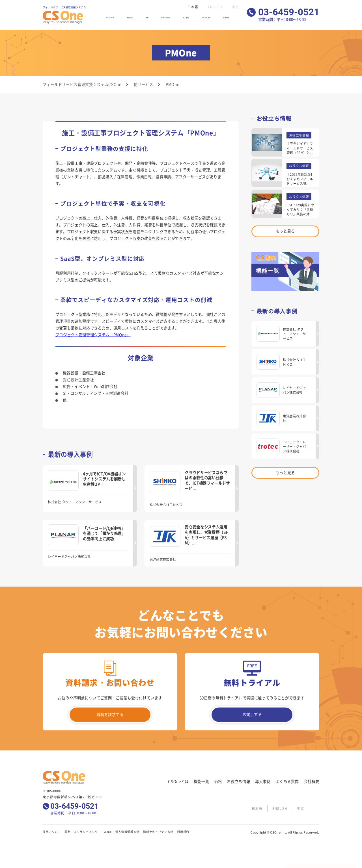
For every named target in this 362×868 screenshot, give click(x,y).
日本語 (191, 7)
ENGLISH (214, 7)
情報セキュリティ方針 (158, 832)
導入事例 (189, 20)
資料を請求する (110, 714)
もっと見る (285, 231)
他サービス (143, 84)
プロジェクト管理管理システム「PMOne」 (93, 335)
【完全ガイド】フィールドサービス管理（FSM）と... (300, 148)
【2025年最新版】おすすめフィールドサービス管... (300, 179)
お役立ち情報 (168, 20)
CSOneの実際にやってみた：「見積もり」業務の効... (300, 209)
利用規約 (183, 832)
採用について (52, 832)
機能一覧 (137, 20)
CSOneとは (117, 20)
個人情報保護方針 (127, 832)
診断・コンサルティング (81, 832)
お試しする (252, 714)
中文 (235, 7)
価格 (150, 20)
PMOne (106, 832)
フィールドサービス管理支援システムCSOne (82, 84)
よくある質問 (211, 20)
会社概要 (232, 20)
